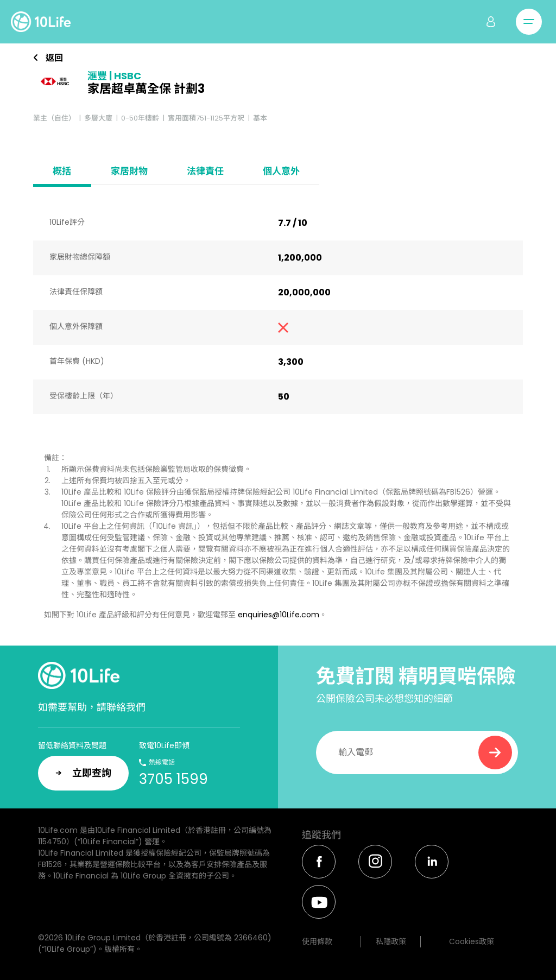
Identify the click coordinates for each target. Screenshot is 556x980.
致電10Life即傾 (164, 745)
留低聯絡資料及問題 (72, 745)
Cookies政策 (472, 941)
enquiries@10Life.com (279, 615)
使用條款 (317, 941)
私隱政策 (391, 941)
